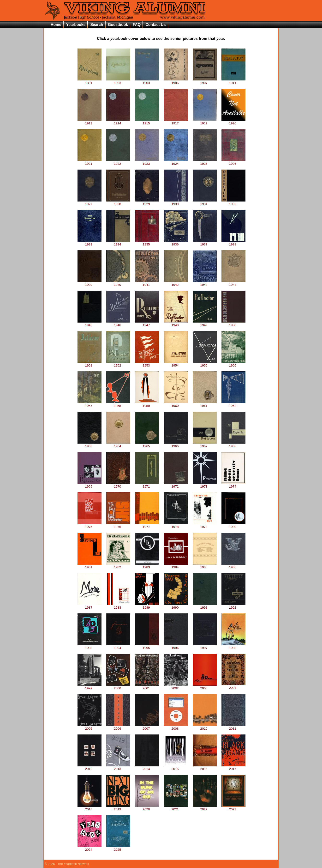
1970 (118, 485)
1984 (176, 565)
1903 (147, 81)
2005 (89, 727)
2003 (205, 686)
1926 (233, 162)
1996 (176, 646)
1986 (233, 565)
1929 (147, 202)
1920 (233, 122)
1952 (118, 364)
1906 (176, 81)
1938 (233, 243)
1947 (147, 323)
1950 (233, 323)
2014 (147, 767)
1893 (118, 81)
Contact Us (155, 25)
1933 (89, 243)
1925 (205, 162)
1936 (176, 243)
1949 (205, 323)
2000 (118, 686)
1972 (176, 485)
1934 (118, 243)
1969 (89, 485)
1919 (205, 122)
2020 (147, 807)
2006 (118, 727)
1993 (89, 646)
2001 (147, 686)
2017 (233, 767)
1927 (89, 202)
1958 (118, 404)
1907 (205, 81)
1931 (205, 202)
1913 (89, 122)
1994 (118, 646)
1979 (205, 525)
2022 (205, 807)
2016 (205, 767)
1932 (233, 202)
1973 (205, 485)
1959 (147, 404)
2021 (176, 807)
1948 (176, 323)
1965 (147, 444)
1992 (233, 606)
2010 (205, 727)
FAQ (137, 25)
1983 (147, 565)
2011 (233, 727)
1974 (233, 485)
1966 (176, 444)
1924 (176, 162)
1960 (176, 404)
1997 (205, 646)
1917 (176, 122)
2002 (176, 686)
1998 (233, 646)
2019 (118, 807)
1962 (233, 404)
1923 (147, 162)
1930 (176, 202)
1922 (118, 162)
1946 (118, 323)
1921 (89, 162)
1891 (89, 81)
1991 (205, 606)
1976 (118, 525)
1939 (89, 283)
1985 (205, 565)
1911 (233, 81)
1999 (89, 686)
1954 (176, 364)
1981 (89, 565)
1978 (176, 525)
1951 (89, 364)
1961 (205, 404)
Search (97, 25)
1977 (147, 525)
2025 (118, 848)
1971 (147, 485)
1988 (118, 606)
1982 (118, 565)
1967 (205, 444)
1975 (89, 525)
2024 (89, 848)
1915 (147, 122)
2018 (89, 807)
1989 (147, 606)
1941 (147, 283)
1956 (233, 364)
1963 (89, 444)
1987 (89, 606)
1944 (233, 283)
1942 (176, 283)
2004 (233, 686)
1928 (118, 202)
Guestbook (118, 25)
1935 (147, 243)
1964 (118, 444)
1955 (205, 364)
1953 (147, 364)
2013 (118, 767)
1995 (147, 646)
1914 (118, 122)
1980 (233, 525)
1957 (89, 404)
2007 (147, 727)
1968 (233, 444)
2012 (89, 767)
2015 (176, 767)
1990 (176, 606)
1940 (118, 283)
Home (56, 25)
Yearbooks (76, 25)
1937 (205, 243)
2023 (233, 807)
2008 (176, 727)
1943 (205, 283)
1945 (89, 323)
